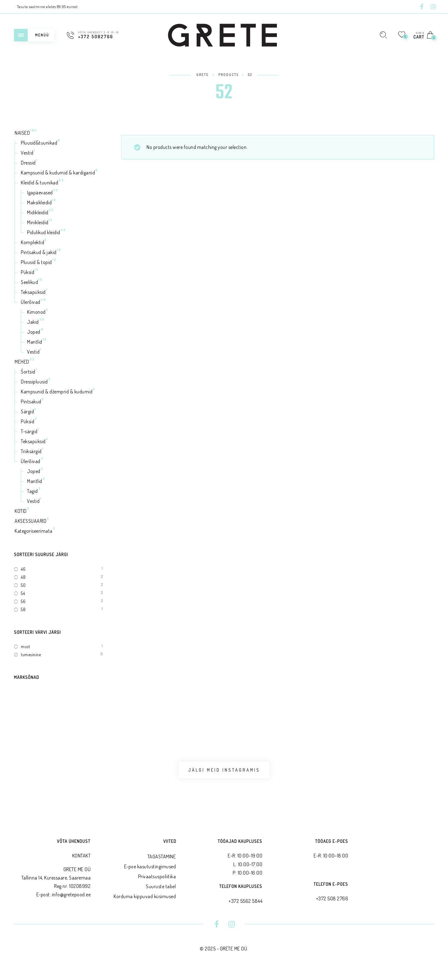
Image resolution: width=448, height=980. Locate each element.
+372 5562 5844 (245, 909)
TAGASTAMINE (162, 865)
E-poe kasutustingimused (150, 875)
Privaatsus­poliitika (157, 885)
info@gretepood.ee (71, 903)
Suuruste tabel (161, 895)
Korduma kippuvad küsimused (145, 905)
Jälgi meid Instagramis (224, 774)
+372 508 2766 (332, 907)
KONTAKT (82, 864)
